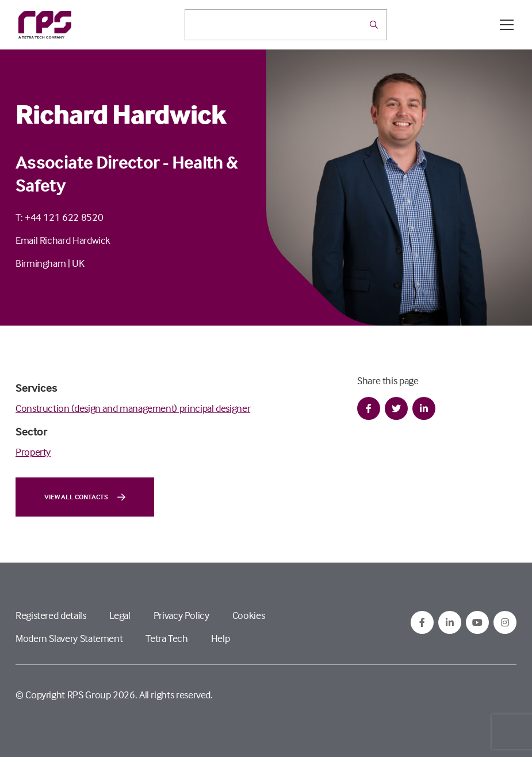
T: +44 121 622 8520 (59, 217)
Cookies (248, 615)
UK (78, 263)
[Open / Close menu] (507, 25)
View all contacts (85, 497)
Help (221, 638)
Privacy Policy (181, 615)
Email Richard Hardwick (63, 240)
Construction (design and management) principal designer (133, 408)
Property (33, 452)
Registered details (51, 615)
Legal (120, 615)
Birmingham (41, 263)
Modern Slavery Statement (69, 638)
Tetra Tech (167, 638)
